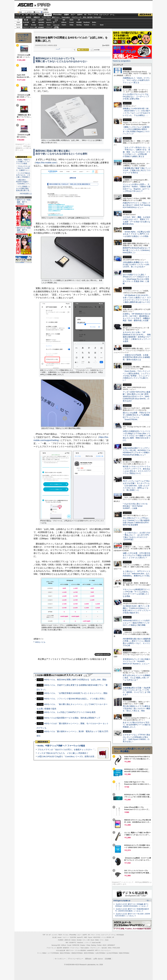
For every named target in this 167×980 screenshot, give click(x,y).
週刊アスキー (56, 17)
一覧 (74, 50)
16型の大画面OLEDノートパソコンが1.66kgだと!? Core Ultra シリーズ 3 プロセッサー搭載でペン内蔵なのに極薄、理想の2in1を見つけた (137, 436)
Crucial (71, 22)
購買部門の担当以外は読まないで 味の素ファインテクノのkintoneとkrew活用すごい (137, 250)
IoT (27, 15)
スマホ (96, 15)
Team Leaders (85, 948)
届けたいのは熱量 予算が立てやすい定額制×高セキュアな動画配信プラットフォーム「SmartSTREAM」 (136, 416)
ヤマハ (94, 25)
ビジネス (33, 15)
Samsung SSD (56, 945)
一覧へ (148, 900)
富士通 (26, 20)
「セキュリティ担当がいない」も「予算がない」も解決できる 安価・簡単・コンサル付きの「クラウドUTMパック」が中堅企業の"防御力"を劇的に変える (136, 152)
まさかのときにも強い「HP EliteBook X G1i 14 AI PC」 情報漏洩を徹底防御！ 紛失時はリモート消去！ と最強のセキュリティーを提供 (137, 337)
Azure (49, 25)
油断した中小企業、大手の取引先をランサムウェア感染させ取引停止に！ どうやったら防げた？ (136, 555)
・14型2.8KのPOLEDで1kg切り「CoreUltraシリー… (23, 182)
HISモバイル (40, 642)
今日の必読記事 (61, 950)
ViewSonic (87, 22)
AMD (34, 22)
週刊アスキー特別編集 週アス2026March (24, 230)
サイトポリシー (60, 959)
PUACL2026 (97, 17)
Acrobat (34, 25)
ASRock (64, 22)
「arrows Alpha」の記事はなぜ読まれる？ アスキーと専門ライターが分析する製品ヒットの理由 (136, 234)
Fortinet (87, 25)
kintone (41, 25)
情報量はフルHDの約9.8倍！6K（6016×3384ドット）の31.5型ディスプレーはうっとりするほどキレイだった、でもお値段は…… (136, 112)
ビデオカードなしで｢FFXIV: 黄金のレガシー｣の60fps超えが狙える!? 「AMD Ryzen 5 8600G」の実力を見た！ (136, 738)
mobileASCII (91, 950)
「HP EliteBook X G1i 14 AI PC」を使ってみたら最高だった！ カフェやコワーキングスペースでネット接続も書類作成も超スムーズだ (137, 299)
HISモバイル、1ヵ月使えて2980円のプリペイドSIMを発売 (70, 712)
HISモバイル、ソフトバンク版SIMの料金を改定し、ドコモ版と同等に (75, 699)
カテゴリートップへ (103, 654)
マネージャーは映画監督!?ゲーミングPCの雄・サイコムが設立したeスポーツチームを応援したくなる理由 (136, 593)
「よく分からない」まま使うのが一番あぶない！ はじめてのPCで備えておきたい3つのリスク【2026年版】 (137, 536)
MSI (64, 20)
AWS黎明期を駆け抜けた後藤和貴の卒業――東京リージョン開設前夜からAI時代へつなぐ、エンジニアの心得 (137, 642)
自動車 (66, 15)
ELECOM (26, 22)
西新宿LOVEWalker (77, 953)
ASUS (71, 20)
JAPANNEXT (41, 27)
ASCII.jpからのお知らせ (122, 901)
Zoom (102, 25)
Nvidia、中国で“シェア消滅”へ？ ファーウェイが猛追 (61, 746)
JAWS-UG (67, 940)
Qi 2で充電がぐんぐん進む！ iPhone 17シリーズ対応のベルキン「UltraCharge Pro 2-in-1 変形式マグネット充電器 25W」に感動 (136, 279)
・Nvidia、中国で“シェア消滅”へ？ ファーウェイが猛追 (23, 162)
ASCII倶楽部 (145, 15)
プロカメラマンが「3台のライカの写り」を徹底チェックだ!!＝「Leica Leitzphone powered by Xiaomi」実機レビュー (89, 750)
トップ (18, 15)
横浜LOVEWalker (65, 953)
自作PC (80, 15)
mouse (34, 20)
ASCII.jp (25, 5)
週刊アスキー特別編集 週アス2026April (24, 202)
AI (23, 15)
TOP (44, 935)
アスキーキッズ (20, 17)
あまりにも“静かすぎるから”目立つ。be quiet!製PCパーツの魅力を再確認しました (137, 725)
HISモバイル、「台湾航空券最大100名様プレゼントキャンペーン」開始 (76, 693)
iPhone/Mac (57, 15)
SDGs (85, 17)
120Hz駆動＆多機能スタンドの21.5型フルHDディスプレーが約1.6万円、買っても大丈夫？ (136, 265)
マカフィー (26, 27)
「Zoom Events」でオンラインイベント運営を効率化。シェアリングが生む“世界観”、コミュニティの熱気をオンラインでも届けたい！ (136, 376)
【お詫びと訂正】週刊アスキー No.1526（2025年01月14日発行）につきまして (133, 915)
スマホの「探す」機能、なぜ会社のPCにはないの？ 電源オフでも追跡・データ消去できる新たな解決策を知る (137, 220)
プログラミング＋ (95, 948)
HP (79, 20)
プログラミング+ (77, 17)
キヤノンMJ (34, 27)
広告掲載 (108, 959)
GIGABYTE (49, 22)
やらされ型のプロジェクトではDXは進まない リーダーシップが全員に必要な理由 (136, 97)
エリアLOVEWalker (53, 953)
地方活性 (90, 17)
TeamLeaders (66, 17)
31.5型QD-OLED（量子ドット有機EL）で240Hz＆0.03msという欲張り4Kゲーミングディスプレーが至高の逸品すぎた (137, 609)
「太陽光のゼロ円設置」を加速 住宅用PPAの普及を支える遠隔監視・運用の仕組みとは (136, 357)
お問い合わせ (98, 959)
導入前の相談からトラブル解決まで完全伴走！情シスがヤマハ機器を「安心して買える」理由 (137, 708)
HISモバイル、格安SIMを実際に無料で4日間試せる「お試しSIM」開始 (75, 680)
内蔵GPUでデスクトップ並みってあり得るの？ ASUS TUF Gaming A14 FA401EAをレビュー (137, 205)
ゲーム (112, 15)
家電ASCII (37, 17)
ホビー (73, 15)
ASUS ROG (41, 22)
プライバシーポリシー (75, 959)
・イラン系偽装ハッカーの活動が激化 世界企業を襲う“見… (23, 189)
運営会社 (88, 959)
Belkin (94, 22)
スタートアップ (104, 15)
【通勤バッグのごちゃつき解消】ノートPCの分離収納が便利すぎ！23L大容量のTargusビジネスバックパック (136, 130)
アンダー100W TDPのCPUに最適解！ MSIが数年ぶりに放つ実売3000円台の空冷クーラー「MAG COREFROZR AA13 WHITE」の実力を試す (136, 396)
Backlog (79, 25)
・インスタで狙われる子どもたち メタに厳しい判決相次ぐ (23, 175)
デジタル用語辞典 (80, 950)
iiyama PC (80, 937)
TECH (40, 15)
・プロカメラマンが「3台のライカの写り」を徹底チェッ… (23, 168)
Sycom (49, 20)
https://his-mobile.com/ (46, 163)
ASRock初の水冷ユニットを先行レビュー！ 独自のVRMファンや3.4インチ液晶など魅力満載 (136, 623)
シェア (58, 49)
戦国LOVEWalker (124, 953)
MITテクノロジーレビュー (103, 950)
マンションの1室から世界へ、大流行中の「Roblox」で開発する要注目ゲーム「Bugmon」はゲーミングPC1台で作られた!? (137, 188)
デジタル (42, 5)
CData (71, 25)
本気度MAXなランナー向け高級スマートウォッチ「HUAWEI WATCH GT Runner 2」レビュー (137, 661)
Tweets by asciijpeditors (122, 61)
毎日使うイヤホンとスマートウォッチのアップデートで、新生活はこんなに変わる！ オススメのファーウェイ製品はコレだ (137, 470)
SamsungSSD (55, 22)
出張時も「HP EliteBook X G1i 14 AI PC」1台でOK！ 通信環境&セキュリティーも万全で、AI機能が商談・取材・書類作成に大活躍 (137, 317)
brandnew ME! (56, 27)
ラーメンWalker (42, 953)
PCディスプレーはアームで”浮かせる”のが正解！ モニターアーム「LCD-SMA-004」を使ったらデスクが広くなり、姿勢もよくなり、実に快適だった (136, 486)
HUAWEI (79, 22)
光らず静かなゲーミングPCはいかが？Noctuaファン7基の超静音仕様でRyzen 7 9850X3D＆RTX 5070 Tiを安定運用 (136, 521)
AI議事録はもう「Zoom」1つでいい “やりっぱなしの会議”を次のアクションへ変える (137, 80)
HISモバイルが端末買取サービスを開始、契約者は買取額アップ (72, 718)
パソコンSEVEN (56, 20)
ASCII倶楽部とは (26, 194)
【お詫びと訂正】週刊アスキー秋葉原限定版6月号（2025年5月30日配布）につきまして (132, 910)
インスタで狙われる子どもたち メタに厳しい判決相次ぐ (63, 753)
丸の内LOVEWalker (112, 953)
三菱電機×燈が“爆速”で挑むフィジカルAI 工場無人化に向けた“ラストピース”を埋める (137, 170)
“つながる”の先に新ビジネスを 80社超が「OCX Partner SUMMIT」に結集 (136, 506)
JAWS (26, 25)
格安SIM (29, 17)
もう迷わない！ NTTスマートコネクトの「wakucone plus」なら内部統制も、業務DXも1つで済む (136, 574)
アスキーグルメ (46, 17)
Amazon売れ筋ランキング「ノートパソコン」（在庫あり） (23, 38)
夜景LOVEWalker (89, 953)
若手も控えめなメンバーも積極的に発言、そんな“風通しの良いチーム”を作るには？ (136, 678)
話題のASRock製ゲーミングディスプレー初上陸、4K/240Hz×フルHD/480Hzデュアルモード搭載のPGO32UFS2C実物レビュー (137, 451)
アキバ (90, 15)
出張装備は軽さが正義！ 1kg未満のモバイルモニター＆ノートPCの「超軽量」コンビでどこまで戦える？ (136, 691)
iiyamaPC (41, 20)
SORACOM (76, 945)
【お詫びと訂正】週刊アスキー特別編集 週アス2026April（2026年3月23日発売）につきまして (132, 905)
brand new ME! (96, 943)
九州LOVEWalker (100, 953)
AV (85, 15)
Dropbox (64, 25)
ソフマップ (49, 27)
